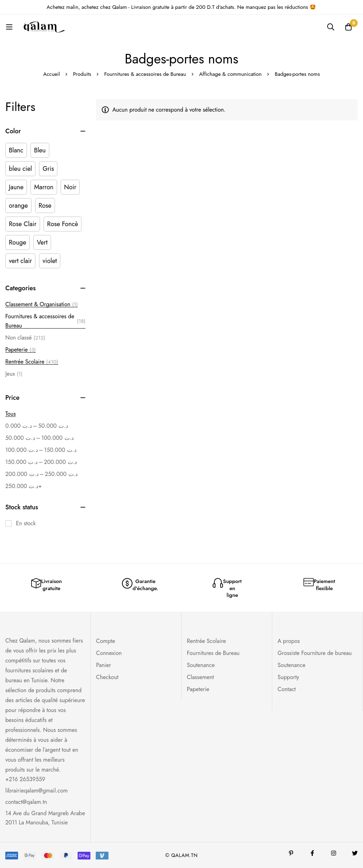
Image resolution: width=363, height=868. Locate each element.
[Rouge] (18, 242)
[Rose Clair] (23, 224)
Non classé (25, 338)
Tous (10, 414)
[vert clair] (20, 261)
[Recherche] (331, 27)
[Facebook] (312, 853)
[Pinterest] (291, 853)
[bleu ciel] (20, 169)
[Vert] (42, 242)
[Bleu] (40, 150)
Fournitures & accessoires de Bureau (145, 74)
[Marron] (44, 187)
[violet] (50, 261)
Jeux (14, 374)
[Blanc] (16, 150)
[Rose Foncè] (63, 224)
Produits (82, 74)
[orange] (18, 206)
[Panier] (348, 27)
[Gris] (48, 169)
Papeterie (21, 350)
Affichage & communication (230, 74)
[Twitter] (355, 853)
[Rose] (45, 206)
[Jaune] (16, 187)
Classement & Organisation (41, 304)
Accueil (52, 74)
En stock (26, 523)
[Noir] (70, 187)
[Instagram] (334, 853)
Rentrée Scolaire (32, 362)
